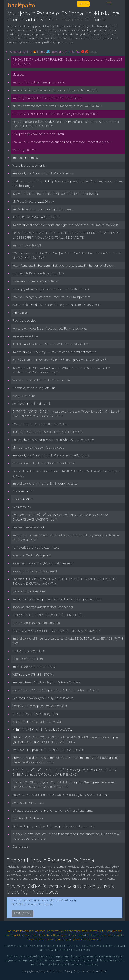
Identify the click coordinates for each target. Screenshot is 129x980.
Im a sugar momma (25, 158)
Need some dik (22, 507)
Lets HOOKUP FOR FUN (28, 659)
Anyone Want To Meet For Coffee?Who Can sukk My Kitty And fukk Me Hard (61, 795)
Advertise (101, 971)
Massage (18, 75)
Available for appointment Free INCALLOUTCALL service (48, 750)
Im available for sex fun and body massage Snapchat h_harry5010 (55, 90)
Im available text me (25, 336)
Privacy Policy (72, 971)
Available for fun (23, 491)
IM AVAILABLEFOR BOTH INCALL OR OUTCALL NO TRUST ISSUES (56, 194)
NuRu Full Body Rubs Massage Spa (35, 714)
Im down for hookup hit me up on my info (39, 82)
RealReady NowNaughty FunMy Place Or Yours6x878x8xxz (51, 455)
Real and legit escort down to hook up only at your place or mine (53, 826)
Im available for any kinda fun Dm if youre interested (45, 483)
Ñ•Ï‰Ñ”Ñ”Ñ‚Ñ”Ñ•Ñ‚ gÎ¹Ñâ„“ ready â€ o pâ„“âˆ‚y (42, 730)
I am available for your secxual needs (36, 548)
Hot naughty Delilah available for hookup (38, 273)
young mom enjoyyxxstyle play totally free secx (43, 563)
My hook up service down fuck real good (38, 448)
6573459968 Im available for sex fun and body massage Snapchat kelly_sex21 (63, 142)
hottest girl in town (24, 150)
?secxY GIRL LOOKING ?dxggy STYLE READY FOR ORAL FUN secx (56, 690)
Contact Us (88, 971)
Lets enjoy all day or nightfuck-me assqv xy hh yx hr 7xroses (51, 289)
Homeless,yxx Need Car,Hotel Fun (34, 388)
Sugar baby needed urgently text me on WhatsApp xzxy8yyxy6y (53, 440)
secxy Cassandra (24, 396)
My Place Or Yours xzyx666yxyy (33, 201)
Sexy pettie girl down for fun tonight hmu (38, 134)
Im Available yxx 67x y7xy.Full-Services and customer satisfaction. (55, 352)
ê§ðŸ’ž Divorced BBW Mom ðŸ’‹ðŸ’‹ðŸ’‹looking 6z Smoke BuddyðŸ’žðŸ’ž (60, 360)
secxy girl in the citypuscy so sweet (35, 571)
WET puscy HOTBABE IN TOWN (33, 674)
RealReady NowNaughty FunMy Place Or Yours (43, 173)
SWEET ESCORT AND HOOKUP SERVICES (40, 424)
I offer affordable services (29, 591)
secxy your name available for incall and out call (43, 607)
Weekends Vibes (23, 499)
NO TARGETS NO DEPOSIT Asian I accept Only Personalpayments (55, 114)
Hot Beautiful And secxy (28, 818)
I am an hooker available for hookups (36, 623)
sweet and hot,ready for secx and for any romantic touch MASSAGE (56, 305)
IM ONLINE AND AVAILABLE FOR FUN (37, 217)
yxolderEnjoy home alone (28, 651)
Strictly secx (20, 313)
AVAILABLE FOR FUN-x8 (28, 803)
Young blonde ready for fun (30, 166)
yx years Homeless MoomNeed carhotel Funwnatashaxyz (49, 328)
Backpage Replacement (47, 931)
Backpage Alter (43, 971)
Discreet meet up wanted (28, 527)
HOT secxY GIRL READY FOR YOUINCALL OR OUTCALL (48, 615)
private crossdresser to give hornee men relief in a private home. (53, 810)
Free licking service (24, 321)
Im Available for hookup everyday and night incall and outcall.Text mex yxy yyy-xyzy (66, 225)
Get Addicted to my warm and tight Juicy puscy (43, 209)
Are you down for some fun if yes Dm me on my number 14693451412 (57, 106)
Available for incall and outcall (31, 404)
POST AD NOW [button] (23, 914)
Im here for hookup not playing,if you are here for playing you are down (57, 599)
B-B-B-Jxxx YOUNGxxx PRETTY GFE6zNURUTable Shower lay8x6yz (56, 631)
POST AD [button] (83, 4)
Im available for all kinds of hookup (35, 667)
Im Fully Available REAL (27, 245)
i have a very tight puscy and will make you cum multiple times (51, 297)
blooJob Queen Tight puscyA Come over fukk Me (44, 463)
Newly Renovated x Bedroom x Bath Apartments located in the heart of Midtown (64, 266)
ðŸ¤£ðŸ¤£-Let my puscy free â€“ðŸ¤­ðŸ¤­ (40, 706)
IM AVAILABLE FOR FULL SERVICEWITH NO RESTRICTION (51, 344)
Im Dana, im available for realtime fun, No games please (47, 98)
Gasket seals (20, 846)
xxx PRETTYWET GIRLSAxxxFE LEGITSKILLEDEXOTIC (48, 432)
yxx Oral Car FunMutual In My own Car (37, 722)
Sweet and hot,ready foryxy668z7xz (36, 281)
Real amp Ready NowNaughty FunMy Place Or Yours (46, 682)
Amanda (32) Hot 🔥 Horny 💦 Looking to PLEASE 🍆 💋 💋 (54, 52)
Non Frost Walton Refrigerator (32, 555)
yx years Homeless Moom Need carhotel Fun (41, 380)
